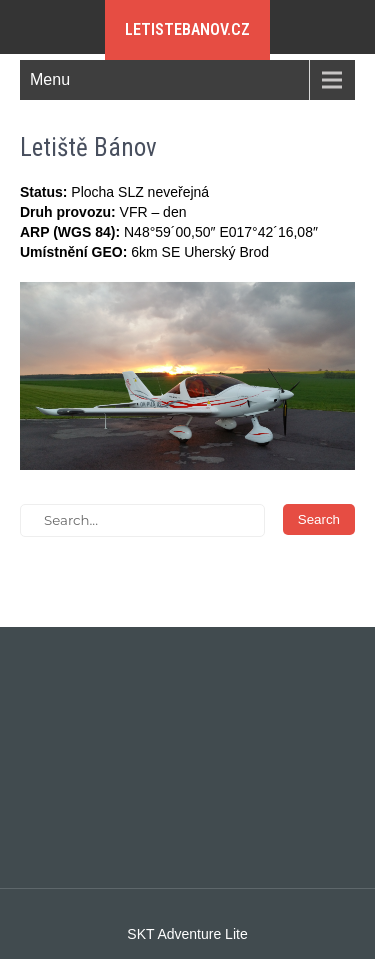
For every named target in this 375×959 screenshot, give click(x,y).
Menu (50, 79)
